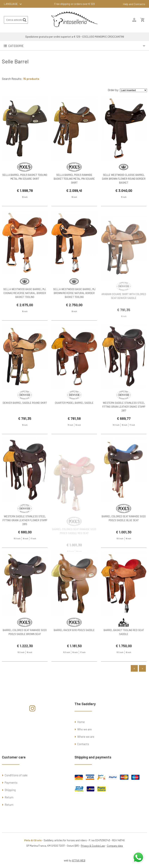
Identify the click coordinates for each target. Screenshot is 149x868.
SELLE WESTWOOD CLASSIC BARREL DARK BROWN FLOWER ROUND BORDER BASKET (124, 179)
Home (81, 722)
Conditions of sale (16, 775)
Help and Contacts (134, 4)
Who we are (84, 729)
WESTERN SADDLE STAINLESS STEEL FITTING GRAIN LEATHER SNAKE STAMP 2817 (124, 424)
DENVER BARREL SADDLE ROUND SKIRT (25, 420)
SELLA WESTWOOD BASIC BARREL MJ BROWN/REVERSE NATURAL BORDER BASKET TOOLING (74, 311)
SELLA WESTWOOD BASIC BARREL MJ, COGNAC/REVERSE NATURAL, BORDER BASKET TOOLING (25, 311)
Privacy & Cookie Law (93, 846)
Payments (11, 783)
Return (9, 797)
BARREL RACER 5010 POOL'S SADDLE (74, 647)
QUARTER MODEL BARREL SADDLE (74, 420)
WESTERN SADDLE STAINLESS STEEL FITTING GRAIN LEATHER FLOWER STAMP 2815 (25, 538)
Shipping (10, 790)
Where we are (86, 737)
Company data (115, 846)
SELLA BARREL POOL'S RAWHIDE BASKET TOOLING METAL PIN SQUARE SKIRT (74, 179)
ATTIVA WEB (79, 860)
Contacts (83, 744)
